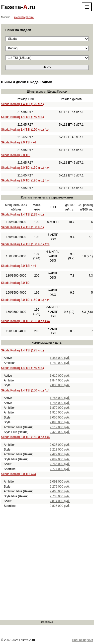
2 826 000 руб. (60, 506)
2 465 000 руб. (60, 491)
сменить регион (24, 17)
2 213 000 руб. (60, 450)
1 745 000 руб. (60, 398)
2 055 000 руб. (60, 417)
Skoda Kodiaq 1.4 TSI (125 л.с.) (22, 104)
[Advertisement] (47, 564)
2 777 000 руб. (60, 469)
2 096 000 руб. (60, 422)
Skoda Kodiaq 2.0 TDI (16, 155)
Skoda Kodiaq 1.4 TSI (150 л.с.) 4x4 (25, 130)
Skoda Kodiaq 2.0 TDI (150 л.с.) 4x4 (25, 168)
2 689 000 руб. (60, 459)
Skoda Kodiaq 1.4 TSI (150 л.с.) (22, 117)
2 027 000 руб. (60, 445)
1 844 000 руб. (60, 380)
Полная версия (82, 640)
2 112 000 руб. (60, 427)
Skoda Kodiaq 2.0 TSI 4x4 (18, 142)
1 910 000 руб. (60, 412)
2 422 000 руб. (60, 454)
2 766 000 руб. (60, 464)
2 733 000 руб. (60, 496)
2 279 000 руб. (60, 487)
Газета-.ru (18, 7)
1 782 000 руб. (60, 363)
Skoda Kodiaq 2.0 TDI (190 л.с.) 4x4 (25, 180)
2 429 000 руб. (60, 432)
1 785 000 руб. (60, 403)
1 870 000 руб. (60, 408)
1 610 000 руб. (60, 376)
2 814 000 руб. (60, 501)
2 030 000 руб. (60, 385)
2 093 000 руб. (60, 482)
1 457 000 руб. (60, 358)
